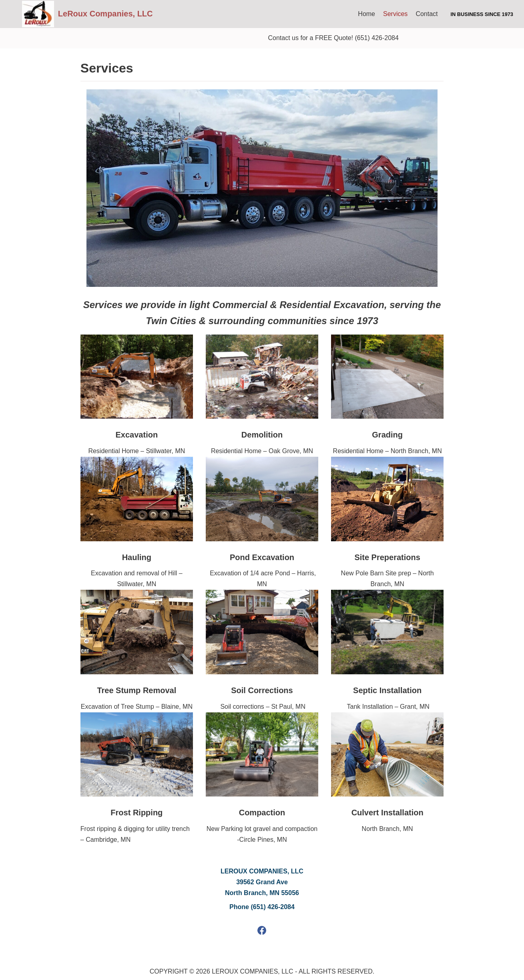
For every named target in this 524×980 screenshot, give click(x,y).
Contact (427, 14)
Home (366, 14)
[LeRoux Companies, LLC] (87, 14)
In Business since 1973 (482, 14)
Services (395, 14)
